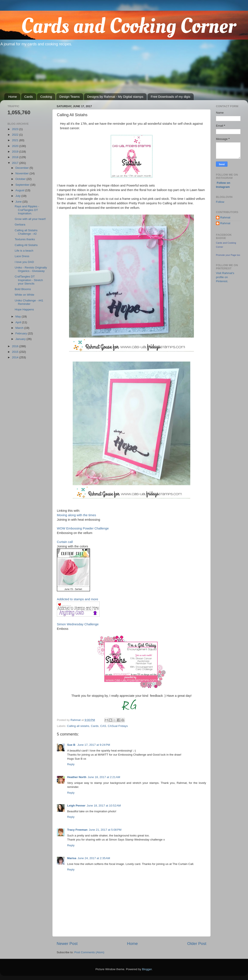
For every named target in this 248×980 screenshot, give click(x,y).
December (22, 168)
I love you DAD (24, 262)
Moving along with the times (76, 515)
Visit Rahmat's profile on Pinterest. (225, 277)
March (20, 328)
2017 (16, 163)
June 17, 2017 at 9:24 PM (94, 745)
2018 (16, 157)
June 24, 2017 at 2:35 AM (94, 858)
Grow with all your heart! (30, 219)
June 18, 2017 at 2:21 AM (104, 777)
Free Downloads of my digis (170, 97)
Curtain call (65, 542)
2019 (16, 152)
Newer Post (67, 944)
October (21, 179)
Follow (220, 202)
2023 (16, 129)
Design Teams (70, 97)
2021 (16, 140)
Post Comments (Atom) (89, 952)
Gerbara (20, 225)
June (19, 202)
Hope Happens (24, 309)
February (22, 333)
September (23, 185)
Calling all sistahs (78, 726)
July (18, 196)
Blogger (147, 969)
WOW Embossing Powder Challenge (83, 528)
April (19, 322)
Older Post (197, 944)
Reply (71, 764)
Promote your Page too (228, 255)
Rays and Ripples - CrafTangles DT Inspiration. (27, 210)
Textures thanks (25, 239)
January (21, 339)
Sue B (72, 745)
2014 (16, 357)
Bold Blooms (23, 289)
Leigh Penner (76, 806)
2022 (16, 135)
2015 (16, 352)
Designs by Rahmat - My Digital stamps (115, 97)
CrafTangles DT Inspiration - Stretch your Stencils (29, 280)
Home (13, 97)
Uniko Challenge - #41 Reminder (29, 302)
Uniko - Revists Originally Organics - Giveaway (31, 269)
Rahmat (225, 217)
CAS (103, 726)
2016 (16, 346)
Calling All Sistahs (26, 245)
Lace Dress (22, 256)
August (20, 190)
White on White (25, 295)
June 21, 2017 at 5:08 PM (105, 830)
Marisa (72, 858)
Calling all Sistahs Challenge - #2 (26, 232)
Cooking (46, 97)
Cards (29, 97)
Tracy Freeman (77, 830)
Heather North (77, 777)
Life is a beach (24, 251)
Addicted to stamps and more (77, 599)
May (18, 317)
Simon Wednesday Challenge (78, 624)
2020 (16, 146)
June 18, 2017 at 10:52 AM (104, 806)
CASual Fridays (118, 726)
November (22, 173)
